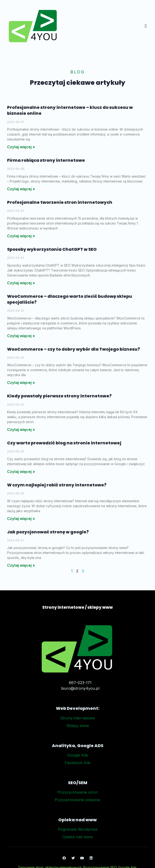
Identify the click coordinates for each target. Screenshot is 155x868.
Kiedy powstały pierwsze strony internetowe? (59, 396)
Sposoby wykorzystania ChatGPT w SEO (52, 249)
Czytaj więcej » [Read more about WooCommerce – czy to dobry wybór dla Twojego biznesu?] (21, 383)
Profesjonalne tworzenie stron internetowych (60, 202)
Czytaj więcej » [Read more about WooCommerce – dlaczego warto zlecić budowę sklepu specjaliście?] (21, 336)
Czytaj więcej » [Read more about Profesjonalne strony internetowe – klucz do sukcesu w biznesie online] (21, 147)
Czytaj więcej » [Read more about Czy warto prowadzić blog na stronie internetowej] (21, 472)
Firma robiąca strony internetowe (46, 160)
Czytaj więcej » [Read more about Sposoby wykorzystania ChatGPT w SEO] (21, 283)
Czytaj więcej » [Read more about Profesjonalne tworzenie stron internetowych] (21, 236)
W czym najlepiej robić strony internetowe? (57, 485)
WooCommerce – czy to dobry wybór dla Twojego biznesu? (73, 349)
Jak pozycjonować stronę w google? (48, 532)
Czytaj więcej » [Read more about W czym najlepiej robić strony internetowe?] (21, 519)
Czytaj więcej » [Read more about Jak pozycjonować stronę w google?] (21, 565)
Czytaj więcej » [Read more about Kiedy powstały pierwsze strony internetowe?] (21, 430)
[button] (146, 26)
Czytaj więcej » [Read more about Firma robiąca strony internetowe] (21, 189)
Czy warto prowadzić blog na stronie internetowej (64, 443)
